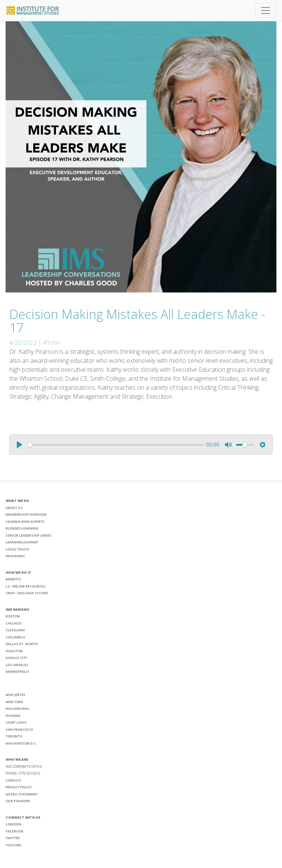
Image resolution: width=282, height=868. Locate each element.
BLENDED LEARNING (22, 528)
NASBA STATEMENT (22, 794)
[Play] (19, 445)
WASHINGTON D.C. (21, 743)
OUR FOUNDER (18, 801)
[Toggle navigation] (266, 10)
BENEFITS (13, 579)
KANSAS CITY (16, 658)
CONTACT (13, 780)
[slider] (115, 445)
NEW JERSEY (16, 695)
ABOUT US (14, 508)
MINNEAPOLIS (17, 671)
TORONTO (14, 736)
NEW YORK (14, 702)
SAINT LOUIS (16, 722)
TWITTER (13, 838)
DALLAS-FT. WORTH (22, 644)
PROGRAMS (15, 556)
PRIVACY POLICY (19, 787)
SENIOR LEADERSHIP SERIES (29, 535)
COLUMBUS (16, 637)
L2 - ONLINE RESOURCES (26, 586)
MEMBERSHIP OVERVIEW (26, 514)
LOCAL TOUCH (17, 549)
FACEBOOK (15, 831)
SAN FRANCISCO (19, 729)
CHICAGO (13, 623)
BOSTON (13, 616)
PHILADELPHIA (17, 708)
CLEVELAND (15, 630)
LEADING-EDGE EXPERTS (25, 522)
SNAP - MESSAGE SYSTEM (27, 593)
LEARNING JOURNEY (22, 542)
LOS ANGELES (17, 665)
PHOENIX (13, 716)
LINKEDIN (13, 824)
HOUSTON (14, 651)
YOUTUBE (13, 845)
